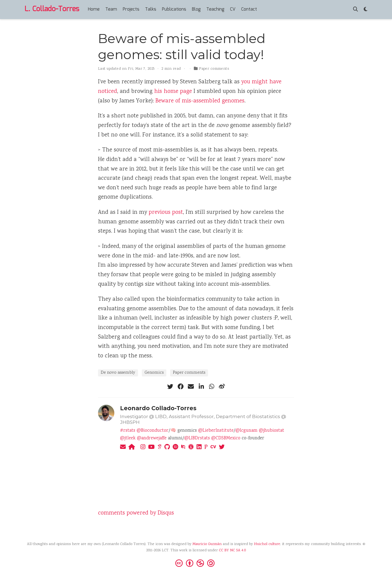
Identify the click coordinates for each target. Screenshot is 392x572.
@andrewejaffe (152, 438)
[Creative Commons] (196, 563)
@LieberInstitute (216, 431)
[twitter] (170, 387)
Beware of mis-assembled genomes (200, 101)
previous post (166, 213)
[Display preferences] (366, 10)
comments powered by (136, 513)
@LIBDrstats (197, 438)
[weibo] (222, 387)
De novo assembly (118, 373)
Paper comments (214, 69)
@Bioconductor (153, 431)
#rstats (128, 431)
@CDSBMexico (226, 438)
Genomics (154, 373)
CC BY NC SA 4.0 (232, 550)
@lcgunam (246, 431)
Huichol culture (267, 544)
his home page (173, 92)
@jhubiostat (272, 431)
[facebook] (180, 387)
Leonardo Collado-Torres (158, 408)
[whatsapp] (212, 387)
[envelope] (191, 387)
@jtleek (128, 438)
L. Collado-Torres (52, 9)
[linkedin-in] (201, 387)
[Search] (356, 10)
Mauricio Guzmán (207, 544)
